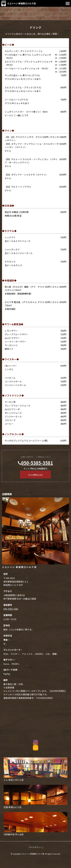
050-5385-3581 (37, 463)
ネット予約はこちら (35, 475)
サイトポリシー (35, 847)
